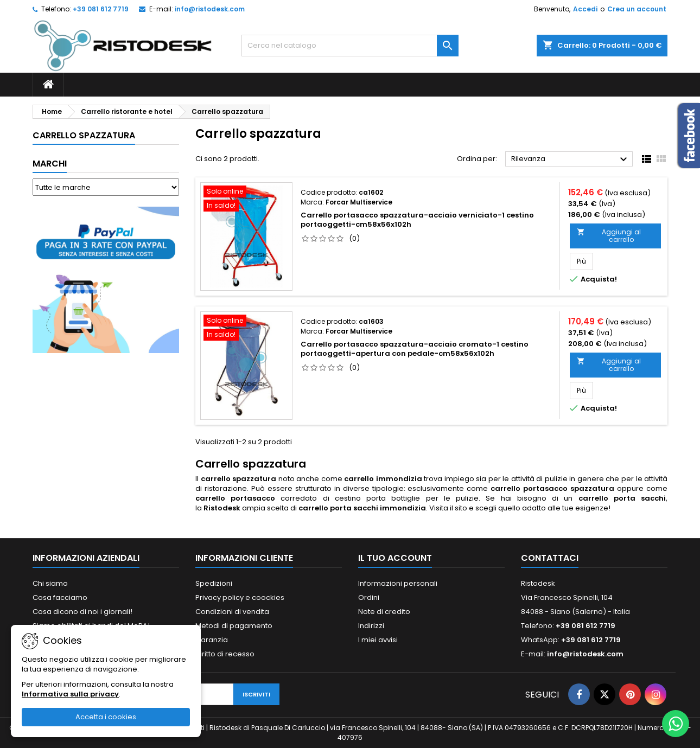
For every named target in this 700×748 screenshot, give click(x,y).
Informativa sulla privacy (70, 694)
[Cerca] (350, 46)
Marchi (50, 164)
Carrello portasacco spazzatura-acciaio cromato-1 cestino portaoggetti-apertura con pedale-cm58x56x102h (415, 349)
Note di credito (384, 612)
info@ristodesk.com (210, 9)
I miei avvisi (378, 640)
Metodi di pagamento (234, 626)
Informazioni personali (398, 583)
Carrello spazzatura (84, 135)
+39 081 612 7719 (101, 9)
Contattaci (550, 558)
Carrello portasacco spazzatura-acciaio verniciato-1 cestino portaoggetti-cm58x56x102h (417, 220)
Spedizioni (214, 583)
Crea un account (637, 9)
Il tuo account (395, 558)
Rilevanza (571, 159)
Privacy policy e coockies (240, 597)
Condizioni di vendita (232, 612)
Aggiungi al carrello (609, 236)
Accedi (585, 9)
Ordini (369, 597)
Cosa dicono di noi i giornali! (82, 612)
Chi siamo (50, 583)
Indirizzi (371, 626)
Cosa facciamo (60, 597)
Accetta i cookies (106, 717)
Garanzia (212, 640)
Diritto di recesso (225, 654)
